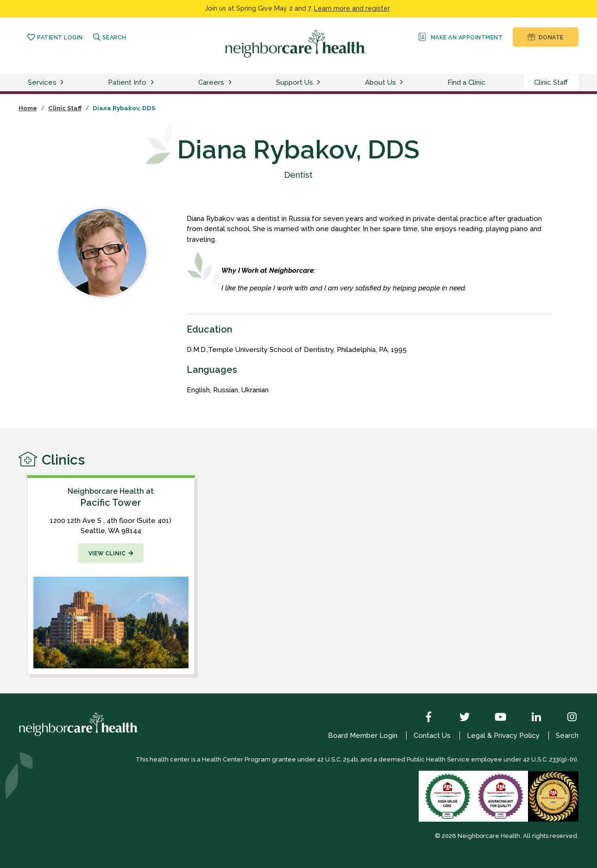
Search (110, 38)
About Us (380, 82)
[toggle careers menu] (232, 83)
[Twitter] (458, 718)
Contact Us (432, 736)
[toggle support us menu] (320, 83)
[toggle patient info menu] (154, 83)
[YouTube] (494, 718)
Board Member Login (363, 736)
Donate (545, 37)
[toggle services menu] (63, 83)
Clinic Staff (551, 82)
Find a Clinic (466, 82)
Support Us (295, 82)
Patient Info (127, 82)
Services (42, 82)
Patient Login (55, 38)
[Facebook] (422, 718)
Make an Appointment (460, 37)
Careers (211, 82)
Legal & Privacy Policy (503, 736)
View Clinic (107, 554)
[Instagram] (565, 718)
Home (28, 108)
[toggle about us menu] (403, 83)
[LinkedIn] (529, 718)
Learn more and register (352, 8)
